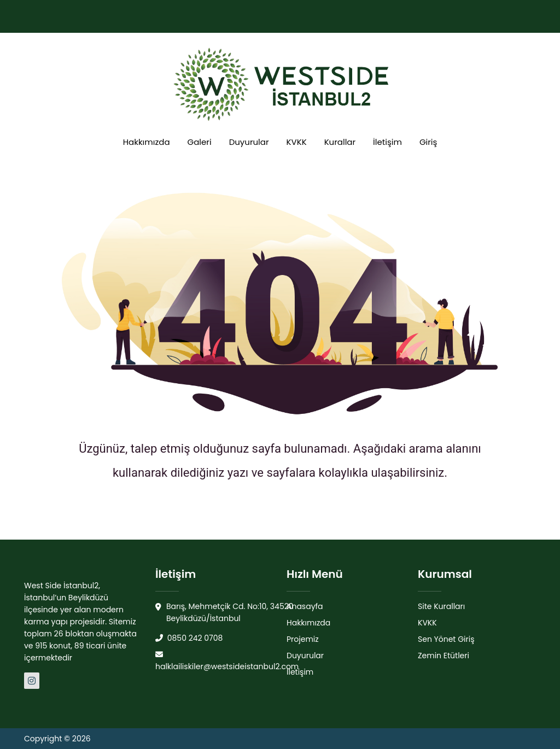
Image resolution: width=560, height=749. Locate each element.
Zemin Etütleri (444, 656)
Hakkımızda (147, 142)
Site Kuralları (441, 606)
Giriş (428, 142)
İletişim (387, 142)
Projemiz (303, 639)
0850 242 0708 (189, 638)
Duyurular (249, 142)
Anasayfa (305, 606)
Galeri (200, 142)
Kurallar (340, 142)
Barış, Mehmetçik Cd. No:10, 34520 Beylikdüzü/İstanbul (224, 613)
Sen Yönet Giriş (446, 639)
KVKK (297, 142)
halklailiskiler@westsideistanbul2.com (227, 661)
